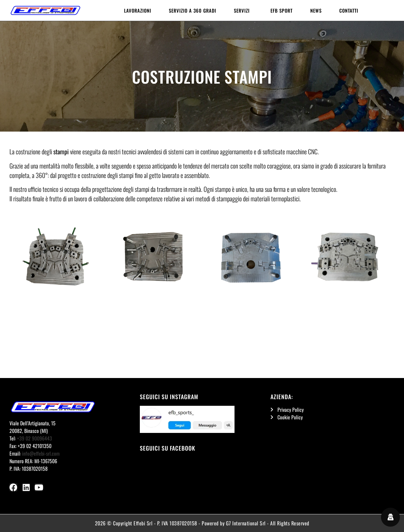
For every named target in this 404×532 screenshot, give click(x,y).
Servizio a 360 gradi (193, 10)
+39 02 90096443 (35, 438)
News (316, 10)
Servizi (243, 10)
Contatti (349, 10)
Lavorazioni (138, 10)
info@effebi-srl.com (41, 453)
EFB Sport (282, 10)
